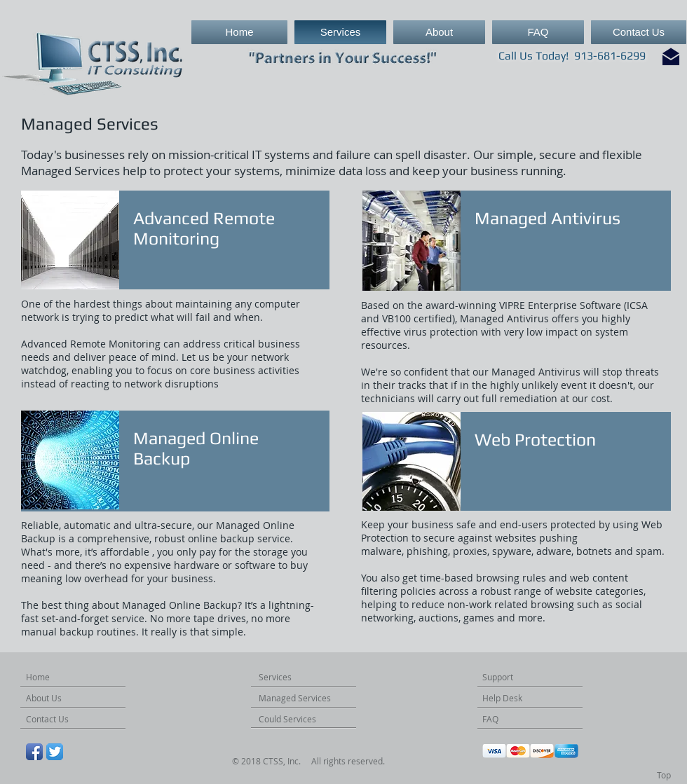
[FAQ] (504, 719)
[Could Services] (299, 719)
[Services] (282, 677)
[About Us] (52, 698)
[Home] (48, 677)
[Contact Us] (57, 719)
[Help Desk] (511, 698)
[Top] (664, 775)
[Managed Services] (310, 698)
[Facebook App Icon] (34, 752)
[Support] (505, 677)
